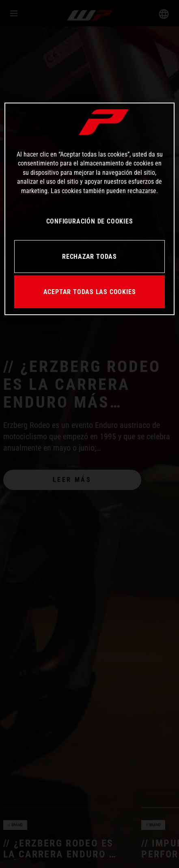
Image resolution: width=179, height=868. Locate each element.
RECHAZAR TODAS (89, 256)
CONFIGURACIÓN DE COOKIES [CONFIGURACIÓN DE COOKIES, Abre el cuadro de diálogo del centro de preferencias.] (90, 221)
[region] (89, 209)
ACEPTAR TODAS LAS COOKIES (90, 291)
